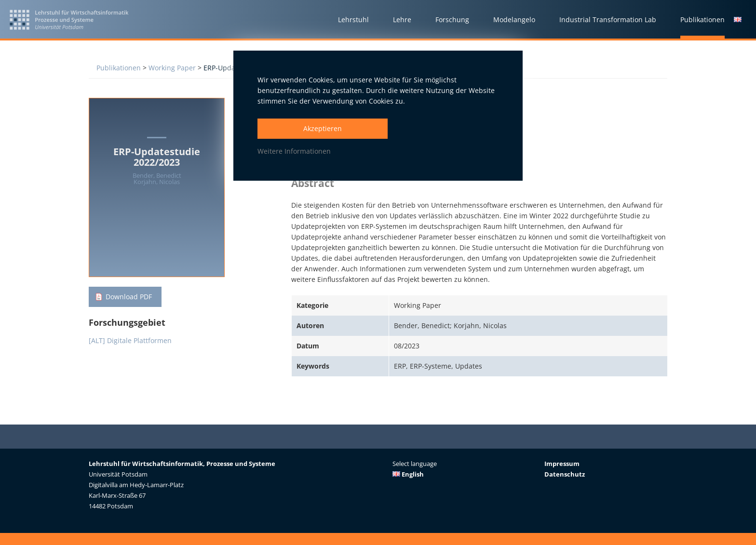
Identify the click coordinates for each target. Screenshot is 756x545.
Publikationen (119, 68)
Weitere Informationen (294, 151)
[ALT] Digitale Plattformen (130, 340)
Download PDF (129, 297)
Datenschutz (565, 474)
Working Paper (172, 68)
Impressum (562, 464)
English (408, 474)
